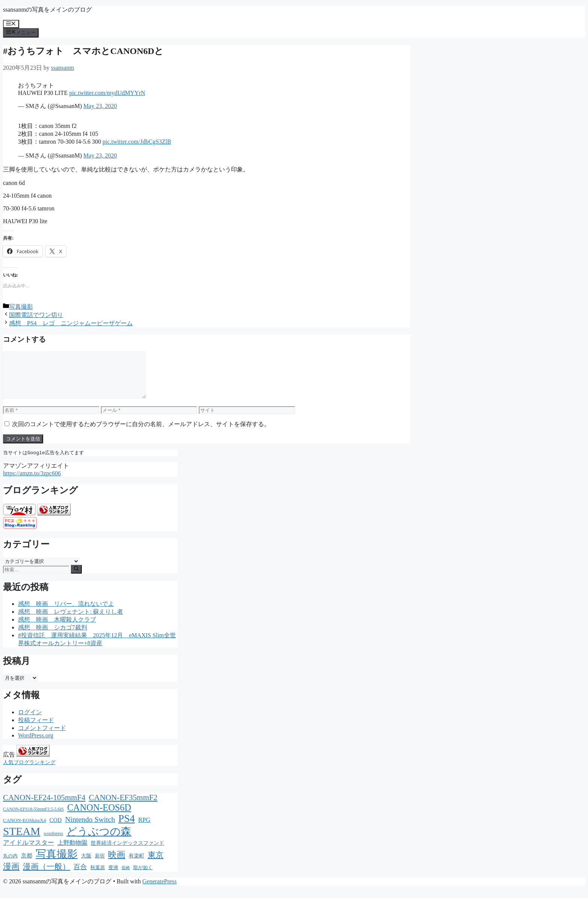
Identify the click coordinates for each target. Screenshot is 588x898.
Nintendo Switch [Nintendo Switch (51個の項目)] (90, 829)
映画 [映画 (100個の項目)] (117, 864)
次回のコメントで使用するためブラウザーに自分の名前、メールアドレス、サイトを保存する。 (141, 433)
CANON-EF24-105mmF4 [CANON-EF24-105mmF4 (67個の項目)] (44, 807)
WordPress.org (36, 745)
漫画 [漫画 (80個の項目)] (11, 876)
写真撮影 (21, 307)
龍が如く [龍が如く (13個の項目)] (143, 877)
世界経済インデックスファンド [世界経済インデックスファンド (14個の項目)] (127, 852)
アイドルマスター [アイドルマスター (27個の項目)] (28, 852)
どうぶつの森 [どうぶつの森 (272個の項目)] (99, 841)
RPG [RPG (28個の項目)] (144, 829)
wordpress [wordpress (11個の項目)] (53, 843)
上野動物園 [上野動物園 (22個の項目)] (72, 852)
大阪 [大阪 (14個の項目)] (86, 865)
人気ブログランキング (29, 772)
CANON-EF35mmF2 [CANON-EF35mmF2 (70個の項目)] (123, 807)
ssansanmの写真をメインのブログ (47, 10)
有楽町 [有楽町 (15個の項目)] (136, 865)
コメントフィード (42, 737)
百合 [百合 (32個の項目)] (80, 876)
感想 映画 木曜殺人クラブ (57, 629)
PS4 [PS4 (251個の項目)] (127, 828)
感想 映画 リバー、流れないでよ (66, 613)
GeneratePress (160, 891)
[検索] (76, 578)
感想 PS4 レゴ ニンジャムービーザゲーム (71, 323)
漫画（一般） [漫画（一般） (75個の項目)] (46, 876)
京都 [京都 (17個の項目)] (27, 865)
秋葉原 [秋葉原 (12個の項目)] (98, 877)
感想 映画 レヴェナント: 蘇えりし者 (70, 621)
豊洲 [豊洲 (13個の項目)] (113, 877)
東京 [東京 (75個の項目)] (156, 864)
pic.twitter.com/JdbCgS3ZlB (137, 142)
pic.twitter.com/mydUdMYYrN (107, 93)
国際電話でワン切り (36, 315)
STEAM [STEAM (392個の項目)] (22, 841)
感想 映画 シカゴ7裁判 (52, 637)
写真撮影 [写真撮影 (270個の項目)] (57, 863)
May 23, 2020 (100, 106)
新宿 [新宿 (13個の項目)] (100, 865)
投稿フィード (36, 729)
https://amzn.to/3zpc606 (32, 483)
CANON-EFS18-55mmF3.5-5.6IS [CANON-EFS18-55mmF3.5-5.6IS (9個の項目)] (33, 819)
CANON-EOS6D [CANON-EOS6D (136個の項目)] (99, 817)
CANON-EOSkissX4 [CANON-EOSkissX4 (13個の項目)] (25, 830)
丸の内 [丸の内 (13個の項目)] (10, 865)
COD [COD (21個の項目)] (56, 829)
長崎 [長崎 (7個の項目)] (126, 877)
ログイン (30, 722)
